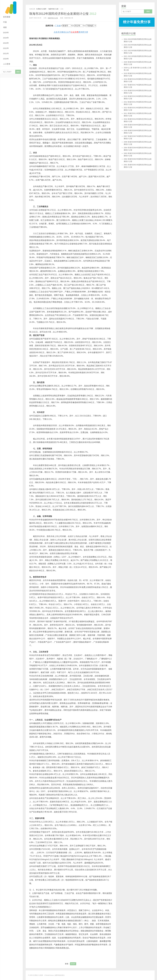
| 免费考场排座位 (59, 975)
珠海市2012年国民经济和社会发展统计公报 (63, 14)
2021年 (6, 53)
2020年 (6, 59)
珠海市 (73, 964)
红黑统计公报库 (11, 7)
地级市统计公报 (53, 9)
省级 (5, 27)
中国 (5, 22)
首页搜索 (7, 17)
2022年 (6, 48)
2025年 (6, 33)
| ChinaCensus (49, 975)
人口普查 (7, 64)
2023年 (6, 43)
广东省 (58, 26)
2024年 (6, 38)
